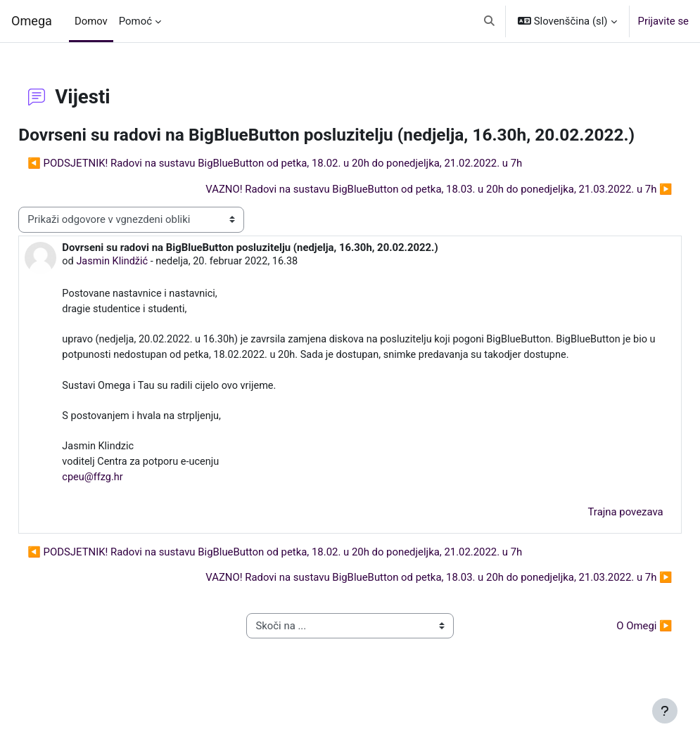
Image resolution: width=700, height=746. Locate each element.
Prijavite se (664, 21)
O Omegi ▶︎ (613, 668)
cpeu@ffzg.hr (125, 520)
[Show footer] (665, 711)
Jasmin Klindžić (145, 283)
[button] (489, 21)
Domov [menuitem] (91, 21)
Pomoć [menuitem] (135, 21)
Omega (32, 21)
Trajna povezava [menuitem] (594, 554)
